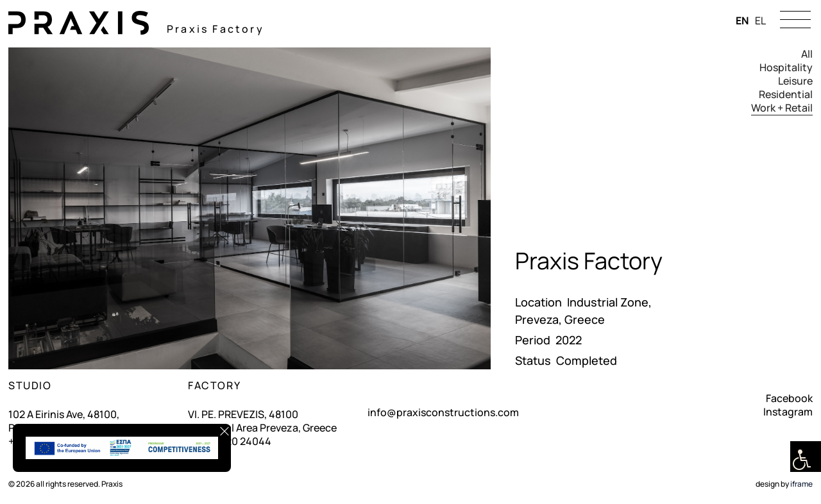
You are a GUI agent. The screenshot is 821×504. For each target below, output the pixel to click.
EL (760, 21)
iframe (801, 484)
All (807, 54)
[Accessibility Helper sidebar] (806, 457)
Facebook (789, 398)
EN (742, 21)
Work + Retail (782, 108)
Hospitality (786, 68)
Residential (786, 95)
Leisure (795, 81)
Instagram (788, 412)
